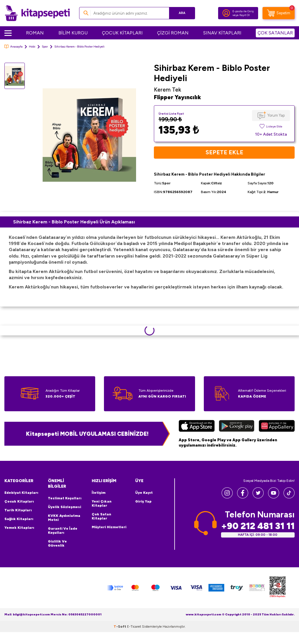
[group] (89, 135)
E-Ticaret (134, 626)
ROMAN (35, 33)
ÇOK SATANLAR (275, 33)
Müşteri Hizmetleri (109, 527)
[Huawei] (277, 427)
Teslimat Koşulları (65, 498)
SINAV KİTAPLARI (222, 33)
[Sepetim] (279, 13)
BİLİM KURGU (73, 33)
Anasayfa (13, 47)
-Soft (120, 626)
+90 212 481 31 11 (258, 526)
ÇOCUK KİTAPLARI (122, 33)
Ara (182, 13)
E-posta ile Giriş (243, 11)
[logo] (37, 13)
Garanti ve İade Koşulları (63, 531)
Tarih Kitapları (18, 510)
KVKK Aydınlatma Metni (64, 518)
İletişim (99, 493)
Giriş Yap (143, 501)
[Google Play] (237, 427)
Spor (45, 47)
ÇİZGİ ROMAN (173, 33)
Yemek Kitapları (19, 528)
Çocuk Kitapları (19, 501)
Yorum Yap (276, 115)
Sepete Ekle (224, 153)
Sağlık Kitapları (19, 519)
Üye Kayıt (144, 493)
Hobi (32, 47)
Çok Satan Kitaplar (101, 516)
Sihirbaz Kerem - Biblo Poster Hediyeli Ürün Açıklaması (74, 222)
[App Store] (197, 427)
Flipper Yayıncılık (177, 97)
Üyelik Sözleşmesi (65, 507)
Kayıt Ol (245, 15)
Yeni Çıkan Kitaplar (102, 503)
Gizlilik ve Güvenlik (57, 543)
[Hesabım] (226, 13)
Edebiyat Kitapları (21, 493)
